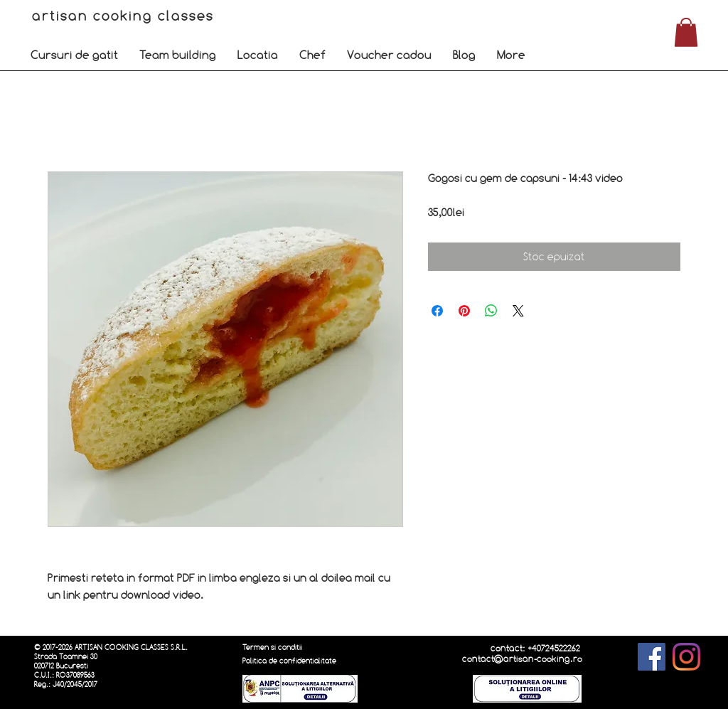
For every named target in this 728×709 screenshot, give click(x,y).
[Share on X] (518, 311)
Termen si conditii (272, 647)
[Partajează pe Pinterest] (464, 311)
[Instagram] (686, 657)
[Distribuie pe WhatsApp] (491, 311)
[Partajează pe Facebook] (437, 311)
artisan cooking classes (125, 16)
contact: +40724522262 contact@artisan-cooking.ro (522, 654)
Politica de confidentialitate (289, 661)
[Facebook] (652, 657)
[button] (74, 55)
